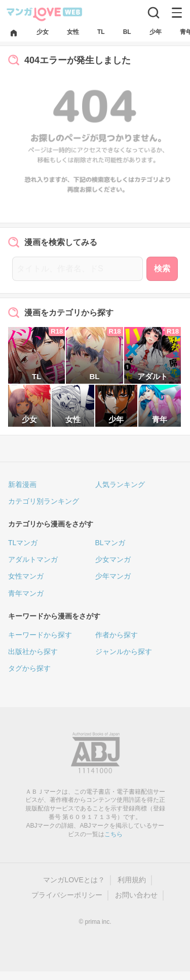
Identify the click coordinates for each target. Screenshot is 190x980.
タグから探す (29, 668)
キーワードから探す (40, 635)
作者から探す (117, 635)
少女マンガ (113, 559)
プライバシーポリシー (67, 895)
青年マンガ (26, 593)
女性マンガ (26, 576)
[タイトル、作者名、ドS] (78, 269)
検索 (162, 269)
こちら (113, 834)
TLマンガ (23, 543)
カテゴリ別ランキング (44, 501)
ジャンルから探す (124, 651)
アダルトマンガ (33, 559)
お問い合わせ (136, 895)
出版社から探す (33, 651)
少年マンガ (113, 576)
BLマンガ (110, 543)
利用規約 (132, 880)
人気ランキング (120, 484)
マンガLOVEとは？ (74, 880)
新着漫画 (22, 484)
